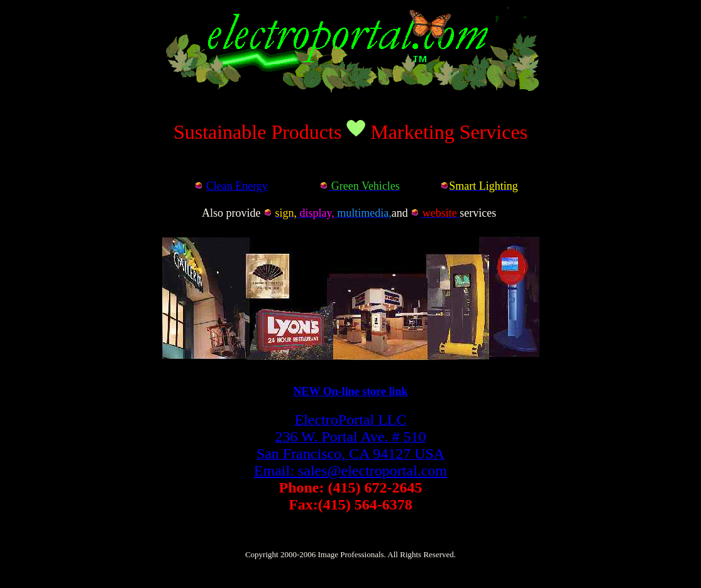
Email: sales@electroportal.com (350, 471)
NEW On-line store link (351, 391)
